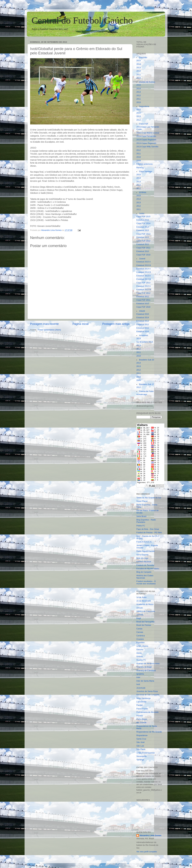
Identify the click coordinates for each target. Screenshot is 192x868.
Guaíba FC (141, 660)
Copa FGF (144, 124)
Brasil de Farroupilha (145, 622)
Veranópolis (142, 756)
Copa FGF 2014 (143, 223)
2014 (139, 64)
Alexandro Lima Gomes (150, 836)
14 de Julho (141, 597)
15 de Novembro (144, 601)
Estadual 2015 (143, 220)
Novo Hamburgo (144, 698)
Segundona (144, 106)
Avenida (140, 615)
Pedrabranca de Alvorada (147, 712)
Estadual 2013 (143, 230)
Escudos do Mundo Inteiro (148, 569)
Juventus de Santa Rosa (147, 691)
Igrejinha (140, 674)
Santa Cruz (141, 739)
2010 (139, 78)
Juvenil (142, 259)
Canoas (140, 632)
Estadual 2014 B (144, 272)
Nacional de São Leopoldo (148, 695)
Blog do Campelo (144, 572)
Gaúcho (140, 650)
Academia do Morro (145, 604)
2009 (139, 161)
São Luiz (140, 746)
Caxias (139, 629)
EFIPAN (143, 192)
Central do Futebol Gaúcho (82, 20)
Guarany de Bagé (144, 667)
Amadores (144, 335)
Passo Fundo (142, 709)
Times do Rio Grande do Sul (149, 498)
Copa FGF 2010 (143, 255)
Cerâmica (141, 636)
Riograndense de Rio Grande (149, 732)
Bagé (139, 618)
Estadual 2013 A (144, 276)
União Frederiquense (146, 753)
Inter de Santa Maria (145, 681)
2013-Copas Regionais (146, 143)
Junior (142, 213)
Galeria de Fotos (146, 391)
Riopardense (142, 735)
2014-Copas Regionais (146, 140)
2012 (139, 71)
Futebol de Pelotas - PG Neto (149, 533)
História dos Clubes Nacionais (145, 577)
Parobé (140, 705)
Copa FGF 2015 (143, 217)
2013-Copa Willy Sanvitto (147, 147)
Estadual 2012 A (144, 286)
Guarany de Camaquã (146, 671)
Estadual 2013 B (144, 279)
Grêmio (140, 657)
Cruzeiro (140, 639)
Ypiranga (140, 760)
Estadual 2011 (143, 244)
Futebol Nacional (144, 562)
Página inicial (80, 324)
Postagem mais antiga (116, 324)
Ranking (140, 168)
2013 (139, 68)
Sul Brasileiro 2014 (145, 342)
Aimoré (139, 608)
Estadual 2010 (143, 251)
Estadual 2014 (143, 227)
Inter (138, 677)
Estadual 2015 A (144, 262)
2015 (139, 61)
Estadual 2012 (143, 237)
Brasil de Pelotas (144, 625)
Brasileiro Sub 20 (147, 360)
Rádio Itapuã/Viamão (145, 551)
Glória (139, 653)
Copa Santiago (146, 172)
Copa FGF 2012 (143, 241)
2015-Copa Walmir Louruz (148, 133)
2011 (139, 75)
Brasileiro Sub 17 (147, 384)
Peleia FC (141, 526)
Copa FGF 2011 (143, 248)
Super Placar (142, 501)
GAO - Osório (142, 646)
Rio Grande (141, 723)
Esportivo (141, 643)
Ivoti (138, 684)
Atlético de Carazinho (146, 611)
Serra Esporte (142, 555)
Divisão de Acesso (147, 82)
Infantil (142, 311)
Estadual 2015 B (144, 265)
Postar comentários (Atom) (49, 330)
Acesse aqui (142, 394)
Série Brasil (141, 516)
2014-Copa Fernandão (146, 136)
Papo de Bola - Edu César (148, 529)
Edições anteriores (144, 164)
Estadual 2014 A (144, 269)
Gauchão (143, 57)
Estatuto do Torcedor (145, 565)
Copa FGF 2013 (143, 234)
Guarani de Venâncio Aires (148, 664)
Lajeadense (141, 702)
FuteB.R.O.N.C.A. (144, 542)
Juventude (141, 688)
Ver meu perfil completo (147, 852)
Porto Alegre (142, 719)
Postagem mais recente (44, 324)
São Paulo (141, 749)
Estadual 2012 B (144, 290)
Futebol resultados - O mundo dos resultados (146, 583)
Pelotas (140, 716)
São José (141, 742)
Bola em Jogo (142, 558)
